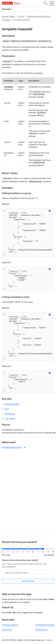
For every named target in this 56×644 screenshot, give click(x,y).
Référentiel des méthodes (38, 16)
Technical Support (10, 625)
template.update (12, 432)
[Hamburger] (52, 3)
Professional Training (45, 625)
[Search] (45, 3)
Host (7, 437)
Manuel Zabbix (8, 16)
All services (7, 630)
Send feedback (28, 581)
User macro (10, 447)
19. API (21, 16)
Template (6, 20)
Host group (10, 442)
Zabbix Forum (41, 630)
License (48, 640)
